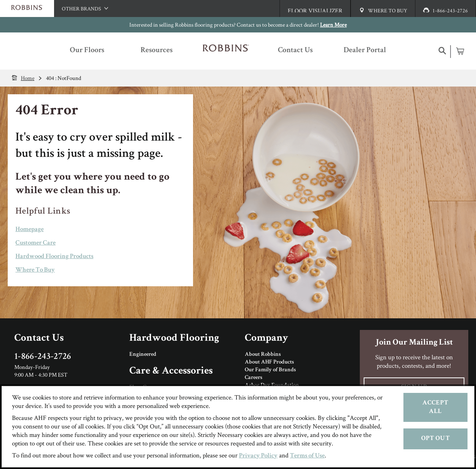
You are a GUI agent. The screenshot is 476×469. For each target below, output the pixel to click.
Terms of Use (307, 456)
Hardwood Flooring (174, 339)
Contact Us (39, 339)
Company (266, 339)
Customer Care (36, 243)
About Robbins (263, 355)
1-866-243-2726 (43, 357)
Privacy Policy (258, 456)
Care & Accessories (171, 371)
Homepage (30, 230)
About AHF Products (269, 362)
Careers (253, 378)
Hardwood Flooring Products (54, 257)
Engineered (143, 355)
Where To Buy (35, 270)
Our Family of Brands (270, 370)
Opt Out (435, 439)
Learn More (333, 25)
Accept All (435, 407)
